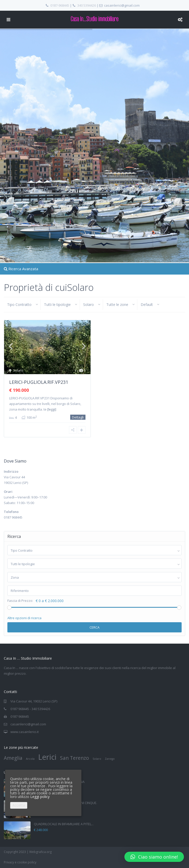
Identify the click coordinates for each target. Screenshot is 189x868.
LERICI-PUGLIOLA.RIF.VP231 (39, 382)
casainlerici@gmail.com (28, 724)
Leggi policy (40, 797)
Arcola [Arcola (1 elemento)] (30, 759)
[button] (154, 857)
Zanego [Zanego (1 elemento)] (110, 759)
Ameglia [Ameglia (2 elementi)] (13, 758)
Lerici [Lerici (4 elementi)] (47, 757)
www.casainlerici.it (25, 732)
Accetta (19, 805)
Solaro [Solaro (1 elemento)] (97, 759)
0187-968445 (60, 5)
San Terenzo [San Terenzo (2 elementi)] (75, 758)
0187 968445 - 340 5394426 (30, 709)
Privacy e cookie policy (20, 862)
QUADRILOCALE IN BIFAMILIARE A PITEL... (64, 824)
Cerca (94, 627)
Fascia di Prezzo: (20, 601)
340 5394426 (87, 5)
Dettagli (78, 417)
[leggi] (52, 409)
